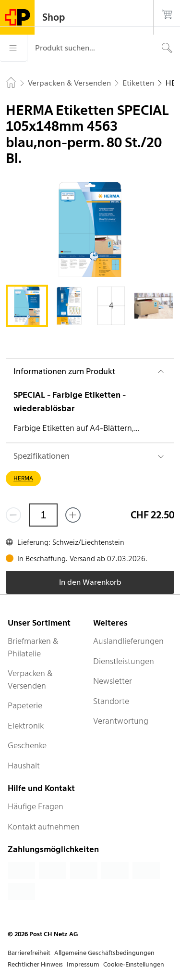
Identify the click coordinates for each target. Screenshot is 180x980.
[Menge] (43, 515)
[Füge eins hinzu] (73, 515)
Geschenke (27, 745)
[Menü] (13, 48)
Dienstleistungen (124, 661)
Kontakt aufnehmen (44, 827)
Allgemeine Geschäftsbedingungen (104, 953)
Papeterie (25, 705)
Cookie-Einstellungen (134, 964)
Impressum (83, 964)
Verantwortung (121, 721)
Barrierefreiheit (29, 953)
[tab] (27, 306)
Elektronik (26, 726)
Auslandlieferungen (128, 641)
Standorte (111, 701)
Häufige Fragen (36, 806)
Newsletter (113, 681)
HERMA (23, 478)
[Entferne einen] (13, 515)
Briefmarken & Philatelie (33, 647)
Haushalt (24, 766)
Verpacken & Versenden (30, 679)
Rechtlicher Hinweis (35, 964)
